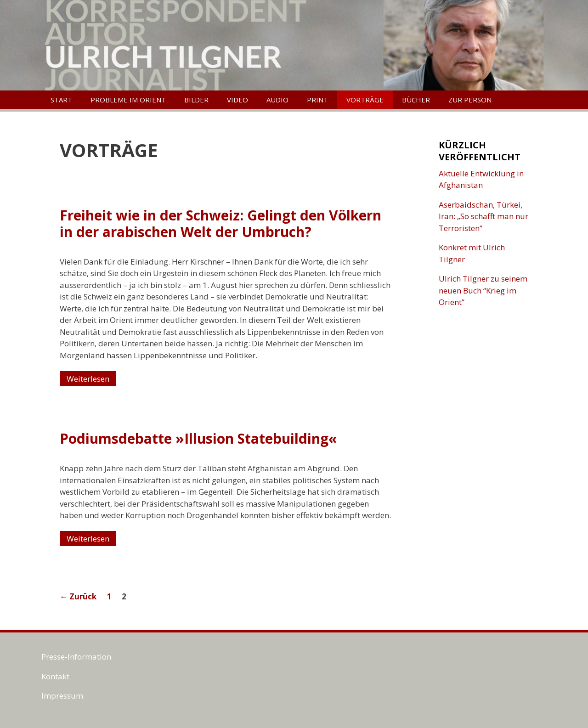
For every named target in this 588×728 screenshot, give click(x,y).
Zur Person (470, 100)
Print (317, 100)
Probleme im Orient (128, 100)
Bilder (196, 100)
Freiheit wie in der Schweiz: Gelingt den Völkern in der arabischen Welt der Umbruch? (220, 223)
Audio (277, 100)
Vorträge (365, 100)
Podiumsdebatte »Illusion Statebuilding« (198, 438)
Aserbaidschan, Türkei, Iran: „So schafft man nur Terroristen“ (483, 216)
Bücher (416, 100)
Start (61, 100)
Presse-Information (76, 657)
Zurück (78, 596)
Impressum (62, 696)
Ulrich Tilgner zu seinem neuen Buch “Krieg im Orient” (483, 290)
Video (237, 100)
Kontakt (55, 676)
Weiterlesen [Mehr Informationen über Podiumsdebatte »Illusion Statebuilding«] (88, 539)
